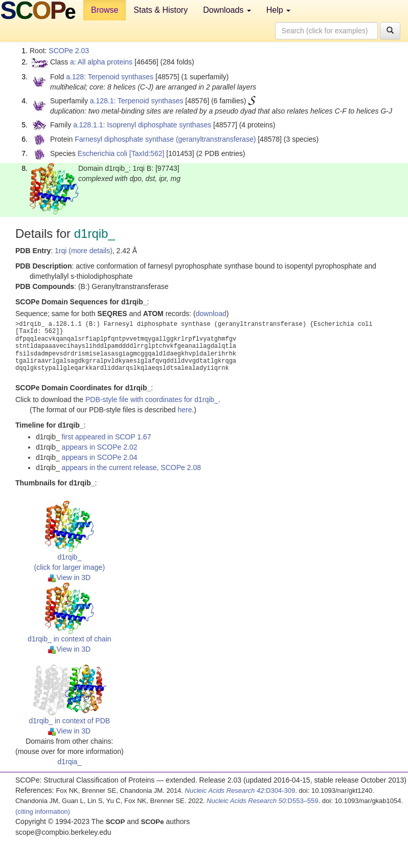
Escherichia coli (103, 153)
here (185, 410)
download (211, 314)
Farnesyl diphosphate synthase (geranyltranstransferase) (165, 139)
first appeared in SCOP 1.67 (107, 437)
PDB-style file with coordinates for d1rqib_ (152, 399)
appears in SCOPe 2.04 (100, 457)
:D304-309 (240, 791)
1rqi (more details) (84, 251)
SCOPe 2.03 (69, 51)
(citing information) (43, 811)
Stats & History (161, 10)
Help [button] (278, 10)
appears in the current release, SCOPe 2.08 (131, 468)
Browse (105, 10)
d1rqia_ (69, 762)
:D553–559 (263, 801)
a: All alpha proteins (101, 62)
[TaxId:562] (147, 153)
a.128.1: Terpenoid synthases (137, 101)
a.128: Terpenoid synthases (110, 77)
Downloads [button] (227, 10)
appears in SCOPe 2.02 (100, 447)
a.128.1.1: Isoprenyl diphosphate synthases (142, 125)
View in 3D (69, 577)
